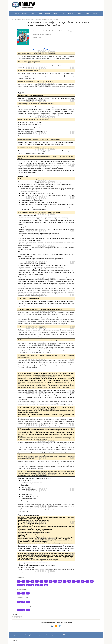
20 (23, 585)
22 (32, 585)
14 (74, 581)
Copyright (28, 635)
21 (28, 585)
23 (37, 585)
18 (92, 581)
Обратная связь (17, 635)
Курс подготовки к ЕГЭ (59, 635)
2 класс (24, 14)
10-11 (60, 581)
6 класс (55, 14)
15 (78, 581)
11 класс (95, 14)
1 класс (17, 14)
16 (83, 581)
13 (69, 581)
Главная (14, 20)
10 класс (86, 14)
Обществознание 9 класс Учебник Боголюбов (47, 20)
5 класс (47, 14)
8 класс (71, 14)
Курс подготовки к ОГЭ (41, 635)
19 (19, 585)
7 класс (63, 14)
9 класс (78, 14)
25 (46, 585)
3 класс (32, 14)
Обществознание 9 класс (28, 20)
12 (65, 581)
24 (41, 585)
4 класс (40, 14)
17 (87, 581)
